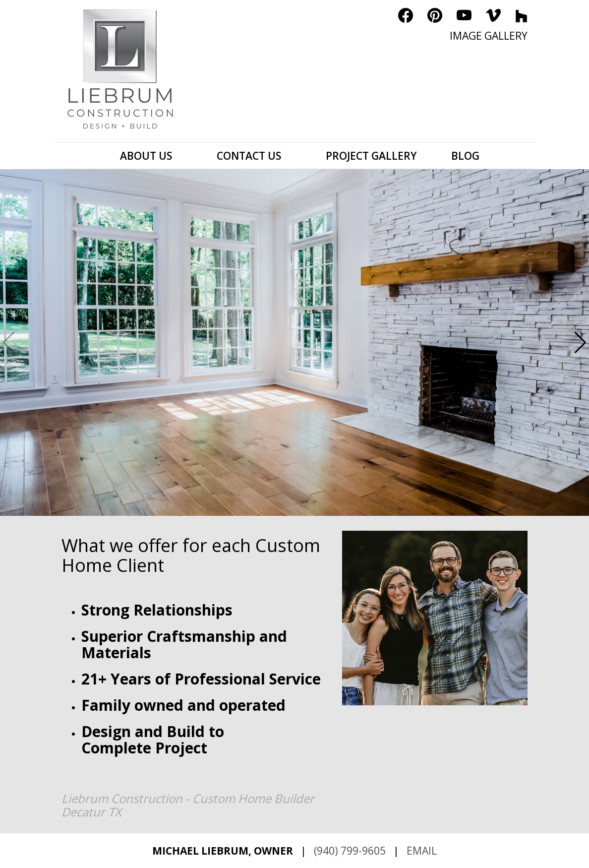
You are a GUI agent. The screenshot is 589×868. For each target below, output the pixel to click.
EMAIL (422, 851)
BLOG (465, 156)
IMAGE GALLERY (489, 36)
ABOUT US (146, 156)
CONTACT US (249, 156)
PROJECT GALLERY (371, 156)
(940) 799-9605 (350, 851)
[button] (580, 343)
